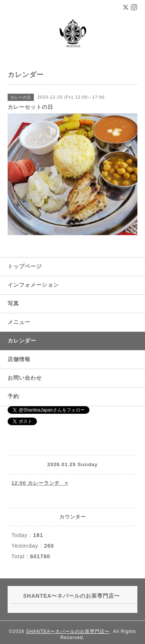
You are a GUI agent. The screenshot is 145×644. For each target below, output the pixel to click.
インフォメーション (33, 285)
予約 (13, 396)
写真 (13, 303)
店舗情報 (19, 359)
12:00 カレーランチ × (40, 483)
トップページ (25, 266)
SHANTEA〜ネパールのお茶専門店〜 (68, 631)
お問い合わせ (25, 378)
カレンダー (22, 341)
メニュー (19, 322)
